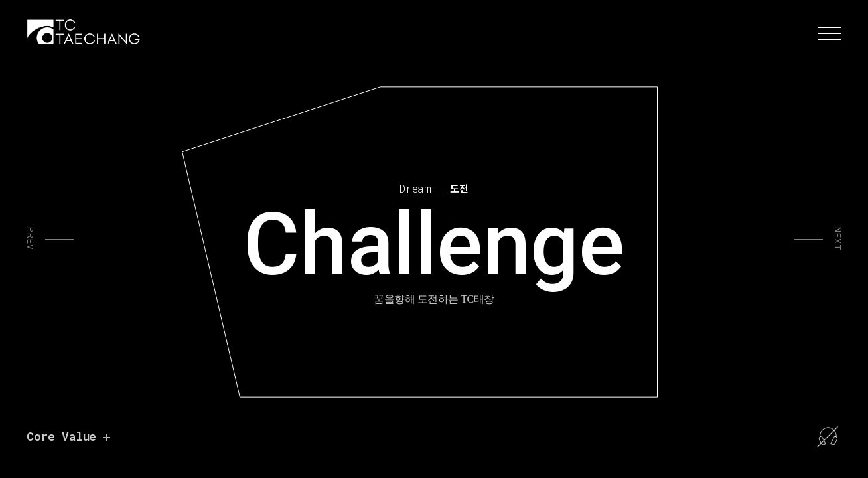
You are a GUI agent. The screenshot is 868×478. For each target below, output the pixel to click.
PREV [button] (31, 239)
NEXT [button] (837, 239)
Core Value (61, 436)
